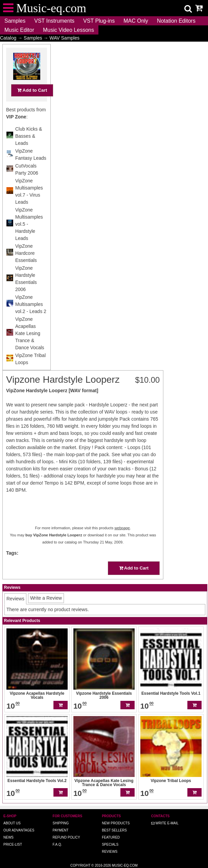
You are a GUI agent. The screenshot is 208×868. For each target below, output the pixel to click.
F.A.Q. (57, 844)
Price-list (13, 844)
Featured (111, 837)
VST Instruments (54, 21)
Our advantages (19, 830)
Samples (15, 21)
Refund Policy (66, 837)
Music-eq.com (125, 865)
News (8, 837)
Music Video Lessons (68, 30)
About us (12, 823)
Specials (110, 844)
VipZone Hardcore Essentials (26, 266)
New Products (116, 823)
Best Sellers (114, 830)
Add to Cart (32, 103)
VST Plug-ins (99, 21)
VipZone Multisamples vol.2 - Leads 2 (31, 317)
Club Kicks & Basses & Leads (29, 149)
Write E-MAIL (165, 823)
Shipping (61, 823)
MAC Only (136, 21)
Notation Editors (176, 21)
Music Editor (19, 30)
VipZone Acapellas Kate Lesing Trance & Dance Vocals (30, 347)
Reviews (110, 852)
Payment (61, 830)
